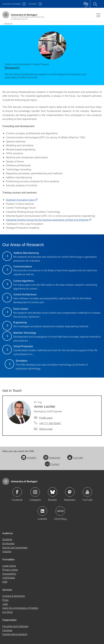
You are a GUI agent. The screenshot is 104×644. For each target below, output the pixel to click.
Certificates (9, 578)
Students (7, 539)
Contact (52, 464)
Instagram (52, 457)
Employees (8, 543)
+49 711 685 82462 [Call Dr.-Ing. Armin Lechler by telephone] (50, 423)
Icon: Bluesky (53, 492)
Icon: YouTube (87, 492)
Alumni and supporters (15, 547)
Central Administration (15, 634)
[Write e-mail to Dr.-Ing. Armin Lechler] (43, 429)
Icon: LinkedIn (42, 511)
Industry (7, 551)
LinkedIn (29, 457)
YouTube (75, 457)
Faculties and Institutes (15, 626)
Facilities (7, 630)
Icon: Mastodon (70, 492)
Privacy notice (10, 570)
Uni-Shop (8, 612)
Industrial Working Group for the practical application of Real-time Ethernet (47, 220)
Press (5, 600)
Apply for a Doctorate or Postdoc (20, 608)
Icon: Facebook (17, 492)
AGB (5, 582)
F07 (33, 4)
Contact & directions (14, 596)
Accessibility (9, 574)
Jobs (5, 604)
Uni (12, 4)
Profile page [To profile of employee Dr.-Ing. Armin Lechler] (46, 418)
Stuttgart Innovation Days (20, 200)
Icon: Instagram (35, 492)
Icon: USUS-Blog (60, 511)
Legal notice (9, 566)
